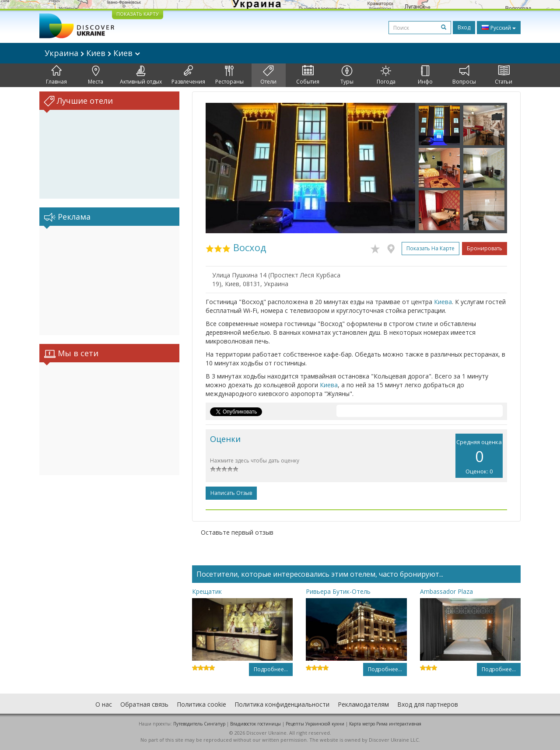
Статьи (504, 75)
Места (96, 75)
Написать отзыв (231, 493)
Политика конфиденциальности (282, 704)
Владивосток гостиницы (255, 724)
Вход (464, 27)
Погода (386, 75)
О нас (104, 704)
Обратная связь (144, 704)
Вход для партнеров (428, 704)
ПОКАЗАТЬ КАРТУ (138, 14)
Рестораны (229, 75)
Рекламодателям (363, 704)
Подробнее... (271, 669)
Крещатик (207, 591)
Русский (499, 28)
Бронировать (485, 248)
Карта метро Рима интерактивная (385, 724)
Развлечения (188, 75)
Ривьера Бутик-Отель (338, 591)
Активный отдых (141, 75)
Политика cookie (201, 704)
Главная (56, 75)
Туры (347, 75)
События (308, 75)
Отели (268, 75)
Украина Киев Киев (92, 53)
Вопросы (464, 75)
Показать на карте (430, 248)
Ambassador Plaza (446, 591)
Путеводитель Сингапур (199, 724)
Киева (443, 302)
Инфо (425, 75)
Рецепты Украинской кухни (315, 724)
